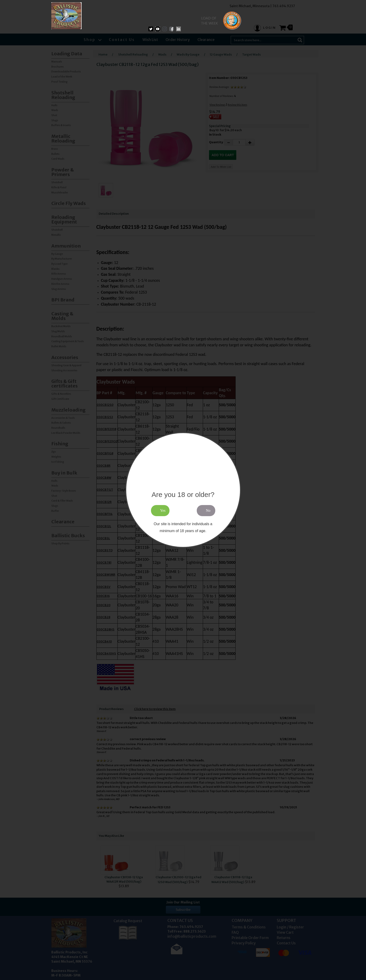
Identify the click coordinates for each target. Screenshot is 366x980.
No (208, 510)
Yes (163, 510)
